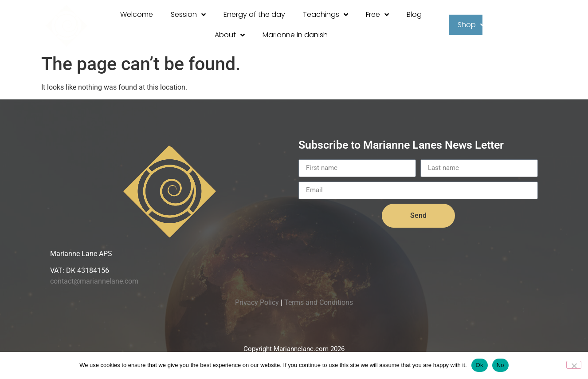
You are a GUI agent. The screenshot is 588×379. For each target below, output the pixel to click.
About (230, 35)
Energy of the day (254, 14)
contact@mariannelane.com (94, 281)
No (500, 365)
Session (188, 15)
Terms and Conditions (319, 302)
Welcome (137, 14)
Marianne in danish (295, 35)
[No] (574, 365)
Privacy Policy (257, 302)
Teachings (325, 15)
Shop (471, 25)
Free (377, 15)
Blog (414, 14)
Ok (480, 365)
